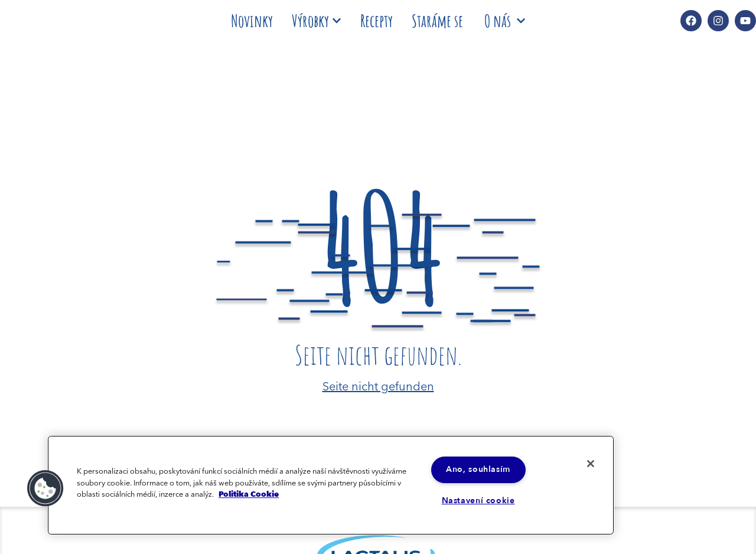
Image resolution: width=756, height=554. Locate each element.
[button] (45, 488)
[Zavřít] (589, 464)
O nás (505, 21)
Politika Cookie (249, 494)
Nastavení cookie (478, 501)
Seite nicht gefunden (378, 385)
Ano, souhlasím (478, 469)
